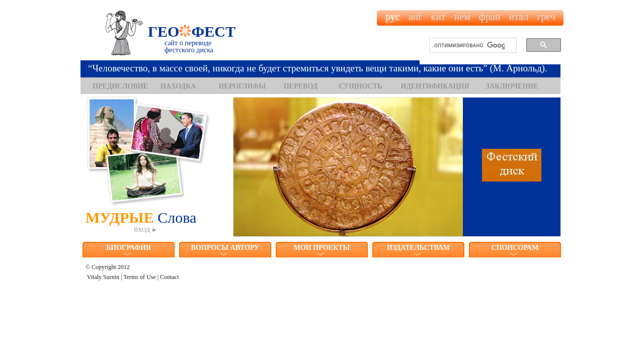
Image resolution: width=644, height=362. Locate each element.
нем (462, 17)
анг (416, 17)
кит (438, 17)
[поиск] (469, 46)
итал (518, 17)
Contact (169, 277)
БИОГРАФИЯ (129, 248)
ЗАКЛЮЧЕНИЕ (512, 86)
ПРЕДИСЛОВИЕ (120, 86)
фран (490, 17)
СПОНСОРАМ (515, 248)
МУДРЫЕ (148, 221)
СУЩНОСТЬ (360, 86)
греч (546, 17)
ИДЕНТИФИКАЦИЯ (435, 86)
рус (393, 17)
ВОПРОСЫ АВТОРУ (225, 248)
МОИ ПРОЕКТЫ (322, 248)
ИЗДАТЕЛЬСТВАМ (418, 248)
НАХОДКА (178, 86)
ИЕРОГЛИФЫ (242, 86)
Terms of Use (139, 277)
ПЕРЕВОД (301, 86)
